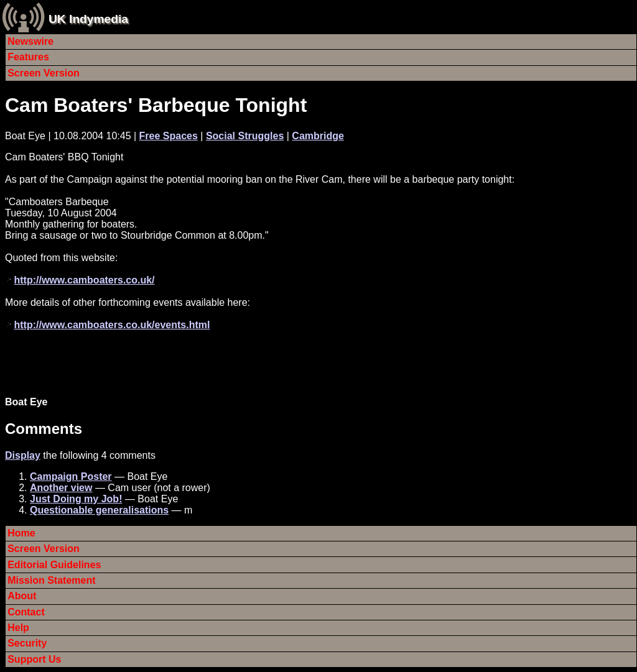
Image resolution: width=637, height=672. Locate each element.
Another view (61, 488)
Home (21, 533)
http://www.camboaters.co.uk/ (84, 280)
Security (27, 643)
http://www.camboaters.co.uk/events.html (112, 325)
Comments (44, 429)
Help (18, 628)
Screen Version (44, 73)
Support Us (34, 659)
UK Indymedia (88, 19)
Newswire (30, 41)
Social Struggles (245, 136)
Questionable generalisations (99, 510)
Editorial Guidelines (54, 565)
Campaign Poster (71, 476)
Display (23, 455)
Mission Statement (51, 580)
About (22, 596)
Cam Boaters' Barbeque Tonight (156, 105)
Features (28, 57)
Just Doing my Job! (76, 499)
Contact (26, 612)
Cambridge (318, 136)
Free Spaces (169, 136)
